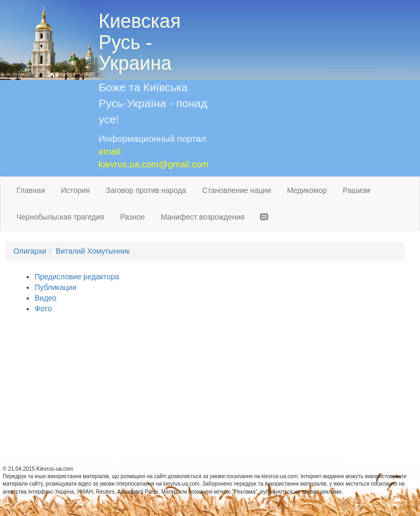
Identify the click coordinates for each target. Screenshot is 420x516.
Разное (133, 217)
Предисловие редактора (77, 277)
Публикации (55, 287)
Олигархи (30, 251)
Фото (43, 309)
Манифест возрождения (203, 217)
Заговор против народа (146, 190)
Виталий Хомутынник (93, 251)
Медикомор (307, 190)
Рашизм (357, 190)
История (75, 190)
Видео (46, 298)
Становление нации (236, 190)
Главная (31, 190)
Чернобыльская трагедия (60, 217)
